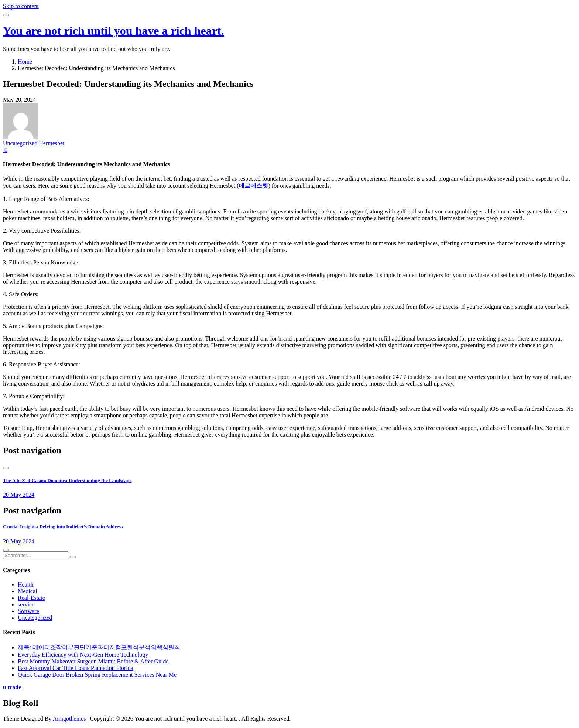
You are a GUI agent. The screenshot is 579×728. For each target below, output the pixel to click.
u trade (12, 687)
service (26, 604)
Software (28, 611)
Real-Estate (31, 598)
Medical (27, 591)
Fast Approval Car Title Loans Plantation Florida (76, 668)
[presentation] (6, 468)
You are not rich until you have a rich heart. (114, 31)
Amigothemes (69, 719)
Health (26, 585)
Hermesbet (52, 143)
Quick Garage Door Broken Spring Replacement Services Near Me (97, 675)
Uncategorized (20, 143)
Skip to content (21, 6)
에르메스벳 (253, 186)
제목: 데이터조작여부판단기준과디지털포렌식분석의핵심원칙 (99, 647)
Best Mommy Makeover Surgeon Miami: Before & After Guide (93, 661)
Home (25, 61)
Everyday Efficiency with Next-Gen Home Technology (83, 655)
